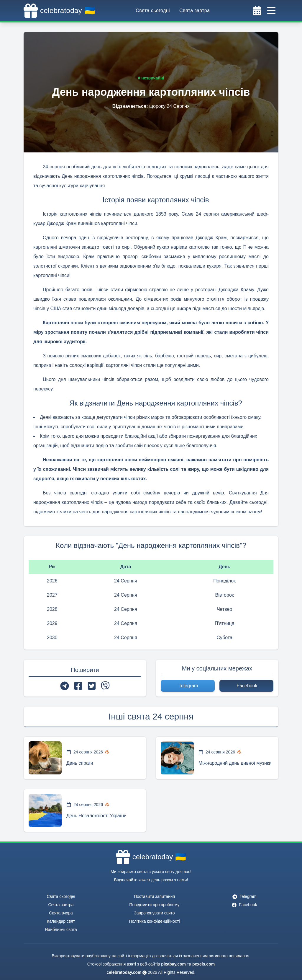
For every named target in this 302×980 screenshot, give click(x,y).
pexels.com (203, 964)
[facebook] (78, 686)
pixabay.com (173, 964)
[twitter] (92, 686)
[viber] (105, 686)
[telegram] (65, 686)
